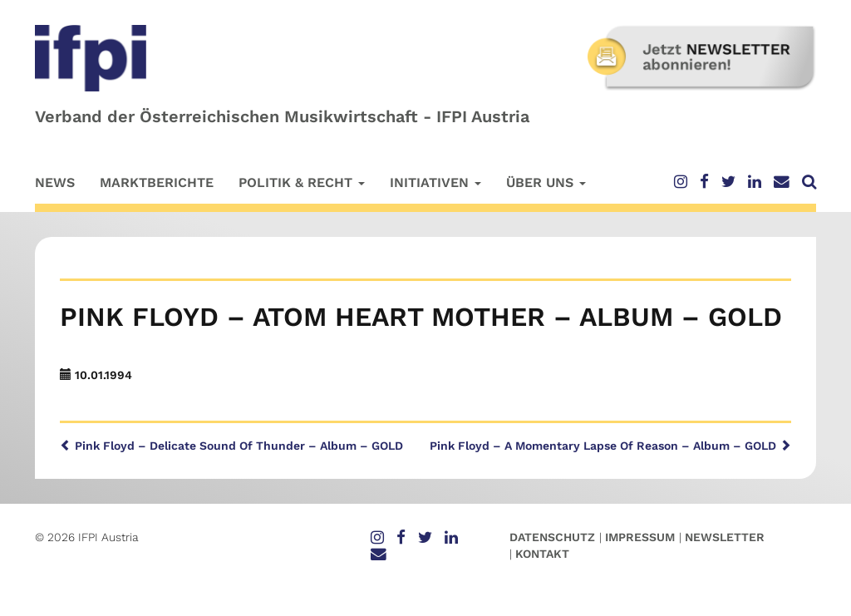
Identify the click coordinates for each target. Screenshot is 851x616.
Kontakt (542, 554)
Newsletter (725, 537)
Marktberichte (157, 182)
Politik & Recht (302, 182)
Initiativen (435, 182)
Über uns (546, 182)
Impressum (640, 537)
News (55, 182)
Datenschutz (552, 537)
